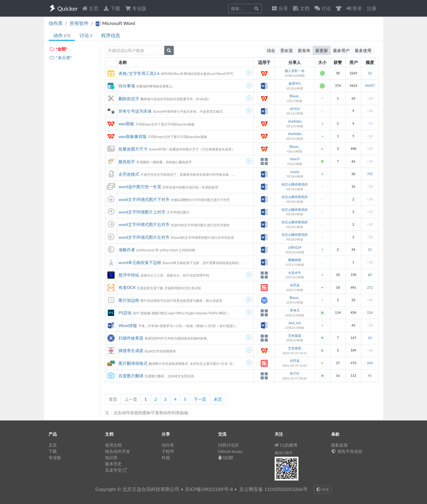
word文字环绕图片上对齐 (142, 212)
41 (370, 375)
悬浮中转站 (129, 275)
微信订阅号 (284, 453)
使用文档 (113, 445)
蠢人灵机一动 (295, 71)
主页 (90, 8)
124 (370, 312)
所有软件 (79, 23)
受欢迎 (287, 50)
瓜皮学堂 (116, 470)
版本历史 (113, 464)
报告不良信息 (347, 451)
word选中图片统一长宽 (140, 187)
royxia (295, 172)
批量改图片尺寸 (133, 149)
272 (370, 287)
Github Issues (230, 451)
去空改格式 (129, 174)
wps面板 (126, 124)
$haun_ (295, 96)
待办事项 (127, 86)
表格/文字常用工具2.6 (139, 73)
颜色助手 (127, 162)
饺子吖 (295, 373)
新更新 (322, 50)
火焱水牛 (295, 273)
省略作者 (127, 250)
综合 (271, 50)
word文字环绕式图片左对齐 (144, 237)
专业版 (136, 8)
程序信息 (111, 35)
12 (370, 249)
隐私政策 (340, 445)
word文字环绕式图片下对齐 (144, 199)
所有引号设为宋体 (135, 111)
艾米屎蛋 (295, 336)
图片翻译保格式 (133, 363)
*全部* (59, 49)
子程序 (168, 451)
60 (370, 275)
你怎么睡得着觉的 (295, 184)
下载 (112, 8)
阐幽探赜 (295, 260)
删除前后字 (129, 99)
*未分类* (61, 58)
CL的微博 (286, 445)
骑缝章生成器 (131, 350)
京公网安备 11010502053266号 (273, 489)
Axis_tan (295, 323)
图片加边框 (129, 300)
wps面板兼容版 (133, 136)
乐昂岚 (295, 285)
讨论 (86, 35)
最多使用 (363, 50)
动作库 (56, 23)
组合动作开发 (118, 451)
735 (370, 174)
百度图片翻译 (131, 376)
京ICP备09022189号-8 (209, 489)
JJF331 (295, 109)
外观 (166, 457)
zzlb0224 (295, 247)
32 (370, 73)
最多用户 (341, 50)
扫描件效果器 (131, 338)
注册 (372, 8)
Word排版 (128, 325)
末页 (218, 399)
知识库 (111, 457)
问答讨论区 (229, 445)
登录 (354, 8)
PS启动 (125, 313)
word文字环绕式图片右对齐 (144, 224)
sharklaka (295, 121)
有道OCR (127, 287)
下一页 (200, 399)
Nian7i (295, 159)
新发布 (304, 50)
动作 (62, 35)
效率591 (295, 83)
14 (370, 338)
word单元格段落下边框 (140, 262)
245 (370, 363)
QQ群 (226, 457)
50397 (370, 85)
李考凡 (295, 310)
